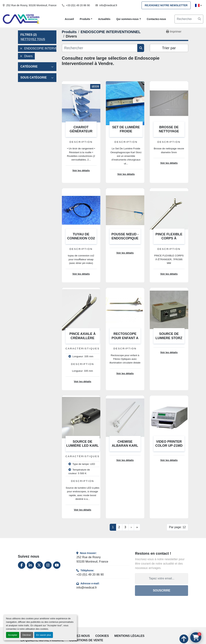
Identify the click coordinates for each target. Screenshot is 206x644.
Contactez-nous (156, 19)
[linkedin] (30, 565)
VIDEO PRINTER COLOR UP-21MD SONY (169, 446)
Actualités (104, 19)
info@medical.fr (108, 5)
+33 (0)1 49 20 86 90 (78, 5)
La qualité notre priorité (42, 640)
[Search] (189, 19)
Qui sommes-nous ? (129, 19)
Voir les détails (81, 170)
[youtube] (57, 565)
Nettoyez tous (33, 39)
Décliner (27, 635)
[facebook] (22, 565)
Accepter (13, 635)
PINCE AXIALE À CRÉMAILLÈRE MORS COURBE (82, 338)
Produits (85, 19)
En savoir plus (44, 635)
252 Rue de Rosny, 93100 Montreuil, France (31, 5)
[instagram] (48, 565)
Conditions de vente (86, 640)
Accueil (69, 19)
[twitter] (39, 565)
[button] (86, 19)
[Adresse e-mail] (162, 578)
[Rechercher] (100, 48)
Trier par (169, 48)
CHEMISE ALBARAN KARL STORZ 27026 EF (125, 446)
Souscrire (162, 590)
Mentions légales (129, 636)
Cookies (102, 636)
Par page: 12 (177, 527)
